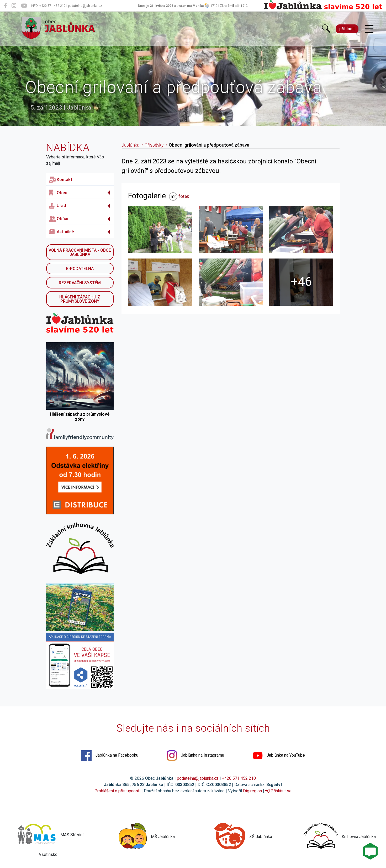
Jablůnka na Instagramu (195, 756)
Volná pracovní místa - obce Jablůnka (80, 252)
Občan (59, 219)
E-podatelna (80, 269)
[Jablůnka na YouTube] (24, 6)
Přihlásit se (278, 791)
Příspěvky (154, 145)
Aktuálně (61, 232)
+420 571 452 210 (239, 778)
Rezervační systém (80, 283)
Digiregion (252, 791)
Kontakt (60, 180)
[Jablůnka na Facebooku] (5, 6)
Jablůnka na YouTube (279, 756)
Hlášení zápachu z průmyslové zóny (80, 299)
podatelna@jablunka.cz (198, 778)
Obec (58, 193)
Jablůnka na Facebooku (110, 756)
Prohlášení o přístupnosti (117, 791)
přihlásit (347, 29)
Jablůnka (130, 145)
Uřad (57, 206)
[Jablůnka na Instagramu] (14, 6)
